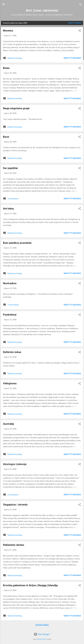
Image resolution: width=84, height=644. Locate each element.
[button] (79, 31)
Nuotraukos (10, 283)
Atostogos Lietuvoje (15, 464)
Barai (6, 137)
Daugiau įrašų (42, 625)
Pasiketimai (10, 315)
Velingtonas (10, 383)
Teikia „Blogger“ (42, 634)
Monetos (8, 31)
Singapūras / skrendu (15, 505)
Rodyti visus (75, 23)
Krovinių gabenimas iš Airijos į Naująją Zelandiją (30, 585)
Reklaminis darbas (14, 545)
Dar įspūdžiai (10, 168)
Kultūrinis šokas (12, 352)
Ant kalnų (8, 209)
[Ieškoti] (80, 5)
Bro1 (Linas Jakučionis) (42, 10)
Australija (9, 424)
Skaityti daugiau (72, 58)
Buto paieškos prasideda (17, 243)
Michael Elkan (42, 639)
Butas (6, 68)
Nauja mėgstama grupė (16, 108)
